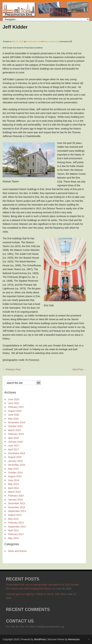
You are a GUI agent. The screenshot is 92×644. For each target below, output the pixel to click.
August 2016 (15, 457)
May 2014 (13, 484)
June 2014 (14, 480)
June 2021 (14, 403)
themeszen (74, 639)
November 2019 (17, 422)
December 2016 (17, 453)
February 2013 (16, 523)
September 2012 (17, 527)
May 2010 (13, 538)
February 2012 (16, 534)
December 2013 (17, 503)
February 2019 (16, 434)
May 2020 (13, 419)
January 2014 (15, 500)
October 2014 (15, 473)
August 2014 (15, 476)
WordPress (40, 639)
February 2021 (16, 407)
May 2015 (13, 469)
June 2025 (14, 399)
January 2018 (15, 442)
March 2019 (14, 430)
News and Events (51, 41)
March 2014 (14, 492)
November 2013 (17, 507)
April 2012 (13, 530)
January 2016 (15, 461)
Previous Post (11, 369)
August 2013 (15, 515)
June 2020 (14, 415)
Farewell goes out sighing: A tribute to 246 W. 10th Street (36, 594)
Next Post (79, 369)
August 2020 (15, 411)
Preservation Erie (34, 41)
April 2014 (13, 488)
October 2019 (15, 426)
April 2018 (13, 438)
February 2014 (16, 496)
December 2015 (17, 465)
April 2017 (13, 449)
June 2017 (14, 446)
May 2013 (13, 519)
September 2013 (17, 511)
